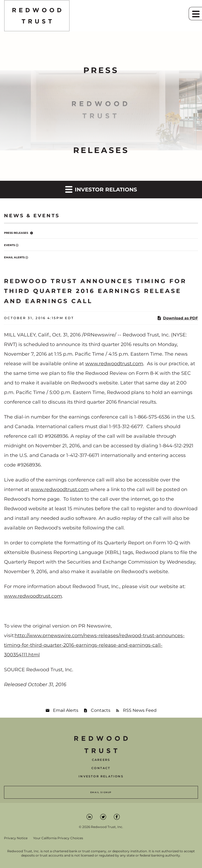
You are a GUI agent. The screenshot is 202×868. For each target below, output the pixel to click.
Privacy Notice (16, 838)
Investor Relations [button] (101, 189)
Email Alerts (14, 257)
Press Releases (16, 233)
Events (9, 245)
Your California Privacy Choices (58, 838)
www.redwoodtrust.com (114, 364)
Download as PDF (177, 318)
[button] (195, 14)
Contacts (101, 710)
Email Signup (101, 792)
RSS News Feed (140, 710)
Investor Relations (101, 776)
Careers (101, 760)
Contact (101, 768)
